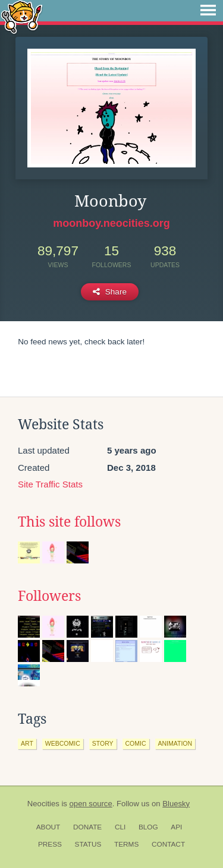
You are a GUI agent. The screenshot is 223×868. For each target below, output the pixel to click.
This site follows (69, 522)
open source (91, 804)
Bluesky (176, 804)
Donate (87, 827)
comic (136, 743)
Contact (168, 844)
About (48, 827)
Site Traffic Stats (50, 484)
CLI (120, 827)
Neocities (43, 804)
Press (50, 844)
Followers (49, 596)
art (27, 743)
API (176, 827)
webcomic (63, 743)
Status (88, 844)
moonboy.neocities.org (111, 223)
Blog (148, 827)
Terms (126, 844)
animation (175, 743)
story (103, 743)
